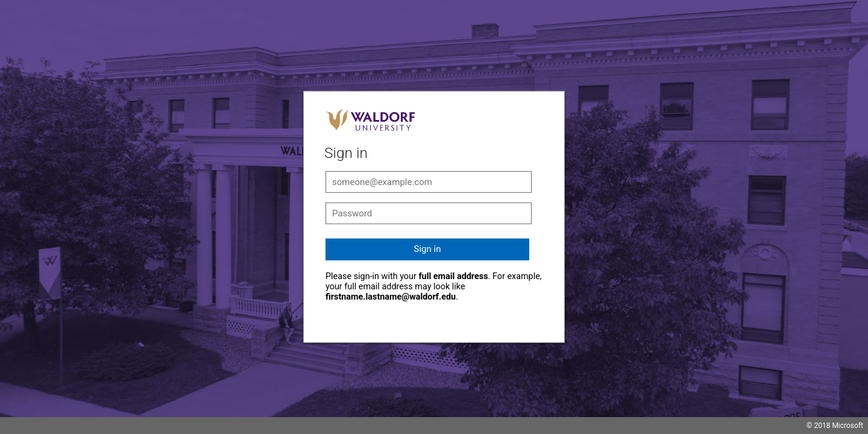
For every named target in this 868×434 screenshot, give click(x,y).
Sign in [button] (428, 249)
